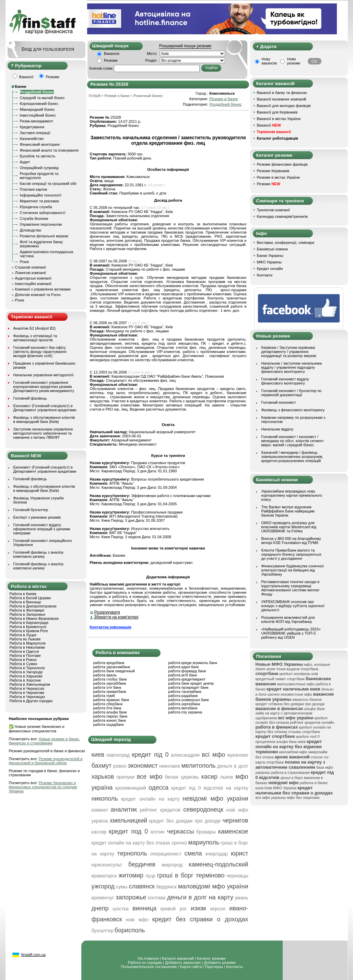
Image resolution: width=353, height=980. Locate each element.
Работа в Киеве (23, 594)
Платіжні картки (34, 189)
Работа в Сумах (23, 664)
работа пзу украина (185, 712)
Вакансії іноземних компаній (282, 99)
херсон (218, 909)
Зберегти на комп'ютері (116, 617)
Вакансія (112, 54)
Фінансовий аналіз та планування (49, 150)
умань (241, 898)
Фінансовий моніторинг (40, 144)
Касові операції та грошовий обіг (48, 184)
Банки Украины (270, 256)
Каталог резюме (211, 958)
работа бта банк (107, 708)
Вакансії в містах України (279, 119)
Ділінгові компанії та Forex (38, 295)
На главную (148, 958)
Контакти (265, 275)
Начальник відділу (277, 429)
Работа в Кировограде (29, 623)
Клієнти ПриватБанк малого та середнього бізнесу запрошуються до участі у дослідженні (291, 554)
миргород (172, 865)
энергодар (216, 854)
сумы (122, 887)
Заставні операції (35, 133)
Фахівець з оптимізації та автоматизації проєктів (35, 338)
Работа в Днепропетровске (33, 606)
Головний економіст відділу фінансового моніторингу (285, 381)
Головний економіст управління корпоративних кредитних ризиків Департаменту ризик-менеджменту (44, 387)
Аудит (25, 162)
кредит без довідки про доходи (185, 821)
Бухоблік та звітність (38, 156)
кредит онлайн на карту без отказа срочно (139, 843)
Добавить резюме (220, 963)
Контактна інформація (111, 627)
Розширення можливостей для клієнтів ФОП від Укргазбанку (288, 619)
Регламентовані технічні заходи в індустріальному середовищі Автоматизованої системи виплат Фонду (291, 588)
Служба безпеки (34, 219)
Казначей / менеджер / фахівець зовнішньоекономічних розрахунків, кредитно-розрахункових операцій (292, 457)
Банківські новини (272, 249)
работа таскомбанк (185, 692)
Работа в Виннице (25, 602)
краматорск (104, 876)
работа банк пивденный (114, 671)
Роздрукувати (107, 612)
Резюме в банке (223, 99)
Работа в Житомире (27, 610)
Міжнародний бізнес (37, 109)
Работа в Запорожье (27, 614)
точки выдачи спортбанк (297, 669)
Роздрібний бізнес (37, 92)
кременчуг (103, 898)
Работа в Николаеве (27, 647)
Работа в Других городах (31, 701)
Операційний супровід (39, 168)
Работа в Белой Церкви (30, 598)
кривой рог (174, 909)
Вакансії (269, 125)
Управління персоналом (41, 224)
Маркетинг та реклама (39, 201)
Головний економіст (279, 402)
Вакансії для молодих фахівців (284, 106)
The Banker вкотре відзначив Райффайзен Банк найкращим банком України (288, 511)
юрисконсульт (107, 865)
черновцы (237, 876)
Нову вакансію (269, 61)
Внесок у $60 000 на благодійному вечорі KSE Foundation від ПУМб (291, 541)
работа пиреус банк (110, 716)
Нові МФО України (280, 788)
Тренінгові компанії (273, 210)
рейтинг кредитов (160, 810)
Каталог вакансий (178, 958)
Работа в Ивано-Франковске (34, 618)
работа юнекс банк (110, 720)
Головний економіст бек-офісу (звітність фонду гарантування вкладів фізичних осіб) (40, 352)
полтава (156, 898)
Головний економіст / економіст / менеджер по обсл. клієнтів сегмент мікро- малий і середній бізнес (293, 441)
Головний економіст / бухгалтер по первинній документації (292, 393)
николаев (170, 766)
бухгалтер (103, 931)
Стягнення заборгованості (43, 213)
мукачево (238, 755)
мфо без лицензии (303, 798)
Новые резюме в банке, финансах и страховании (44, 741)
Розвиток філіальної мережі (44, 236)
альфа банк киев (291, 742)
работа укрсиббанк (110, 683)
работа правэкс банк (111, 700)
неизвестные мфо (296, 694)
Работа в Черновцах (27, 697)
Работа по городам (145, 963)
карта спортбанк (270, 762)
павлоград (118, 755)
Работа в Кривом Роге (29, 631)
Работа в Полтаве (25, 656)
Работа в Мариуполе (28, 643)
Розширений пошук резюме (185, 46)
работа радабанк (183, 696)
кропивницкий (131, 788)
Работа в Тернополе (27, 668)
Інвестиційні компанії (33, 284)
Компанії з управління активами (43, 289)
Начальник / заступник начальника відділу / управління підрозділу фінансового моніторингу (292, 367)
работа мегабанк (183, 708)
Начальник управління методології (44, 375)
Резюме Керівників (273, 171)
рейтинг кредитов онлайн (312, 722)
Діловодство (31, 230)
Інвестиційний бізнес (38, 115)
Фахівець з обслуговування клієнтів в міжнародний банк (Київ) (44, 420)
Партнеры (214, 967)
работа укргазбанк (184, 704)
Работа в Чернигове (27, 693)
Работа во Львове (25, 639)
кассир (99, 832)
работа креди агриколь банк (192, 663)
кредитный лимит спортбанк (280, 679)
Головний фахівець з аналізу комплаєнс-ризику (39, 554)
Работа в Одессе (24, 651)
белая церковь (182, 777)
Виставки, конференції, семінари (286, 243)
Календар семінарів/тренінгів (282, 216)
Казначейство (32, 139)
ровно (120, 766)
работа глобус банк (110, 679)
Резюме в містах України (278, 177)
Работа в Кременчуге (28, 627)
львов (226, 777)
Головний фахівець (30, 398)
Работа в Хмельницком (30, 684)
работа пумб (104, 696)
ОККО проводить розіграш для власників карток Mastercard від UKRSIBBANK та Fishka (289, 527)
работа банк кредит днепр (191, 683)
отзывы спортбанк (304, 732)
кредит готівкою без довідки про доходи (290, 704)
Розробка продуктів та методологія (39, 176)
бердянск (166, 887)
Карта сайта (191, 967)
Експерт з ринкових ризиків (37, 517)
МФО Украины (269, 262)
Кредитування (32, 127)
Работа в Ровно (23, 660)
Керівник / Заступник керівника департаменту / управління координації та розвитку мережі (289, 352)
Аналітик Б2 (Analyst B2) (35, 328)
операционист (166, 854)
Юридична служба (36, 207)
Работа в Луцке (23, 635)
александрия (185, 755)
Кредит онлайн (270, 269)
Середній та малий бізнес (42, 98)
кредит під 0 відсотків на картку (210, 788)
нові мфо (137, 920)
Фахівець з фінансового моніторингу (293, 410)
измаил (100, 810)
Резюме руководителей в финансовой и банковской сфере (46, 761)
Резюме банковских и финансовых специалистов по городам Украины (43, 787)
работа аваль (105, 675)
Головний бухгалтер (31, 510)
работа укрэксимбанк (112, 667)
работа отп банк (107, 687)
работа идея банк (183, 667)
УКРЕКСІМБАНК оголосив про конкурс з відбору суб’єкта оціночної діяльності (293, 606)
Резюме (111, 60)
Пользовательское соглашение (149, 967)
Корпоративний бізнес (39, 104)
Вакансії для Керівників (277, 112)
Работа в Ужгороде (26, 672)
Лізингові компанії (31, 273)
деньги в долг (233, 766)
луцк (150, 876)
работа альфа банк (110, 712)
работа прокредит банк (188, 687)
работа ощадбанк (109, 724)
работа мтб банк (183, 675)
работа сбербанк (108, 704)
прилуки (125, 777)
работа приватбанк (110, 692)
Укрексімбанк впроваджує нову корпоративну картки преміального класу (292, 495)
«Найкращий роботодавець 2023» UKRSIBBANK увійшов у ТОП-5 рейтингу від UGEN (291, 633)
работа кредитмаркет (187, 679)
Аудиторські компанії (33, 278)
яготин (157, 832)
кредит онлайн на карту (150, 799)
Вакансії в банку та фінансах (282, 93)
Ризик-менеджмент (37, 121)
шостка (121, 909)
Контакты (234, 967)
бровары (206, 832)
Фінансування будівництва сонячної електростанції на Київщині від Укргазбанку (293, 570)
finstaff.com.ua (33, 955)
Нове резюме (294, 61)
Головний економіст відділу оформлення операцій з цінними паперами (42, 529)
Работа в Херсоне (25, 680)
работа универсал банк (188, 700)
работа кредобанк (109, 663)
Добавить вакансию (183, 963)
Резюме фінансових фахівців (282, 164)
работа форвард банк (187, 671)
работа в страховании (291, 772)
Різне (25, 262)
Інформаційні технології (41, 195)
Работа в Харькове (26, 676)
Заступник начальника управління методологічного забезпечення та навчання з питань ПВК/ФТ (43, 433)
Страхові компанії (31, 267)
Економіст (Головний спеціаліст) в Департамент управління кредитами (45, 408)
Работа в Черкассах (27, 688)
